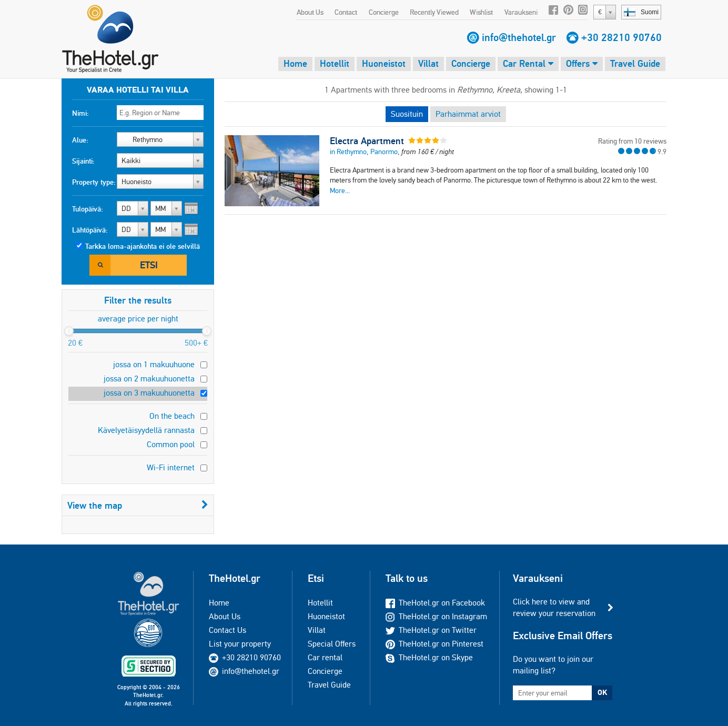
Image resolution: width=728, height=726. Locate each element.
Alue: (80, 140)
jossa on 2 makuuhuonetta (149, 379)
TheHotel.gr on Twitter (431, 630)
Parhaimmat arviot (468, 114)
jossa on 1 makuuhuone (154, 364)
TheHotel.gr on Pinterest (434, 644)
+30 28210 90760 (621, 37)
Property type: (94, 182)
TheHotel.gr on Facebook (435, 603)
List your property (240, 644)
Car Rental (528, 63)
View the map (138, 505)
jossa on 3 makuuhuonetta (149, 393)
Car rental (325, 657)
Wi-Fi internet (171, 467)
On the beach (172, 416)
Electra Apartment (367, 141)
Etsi (149, 265)
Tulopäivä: (88, 209)
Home (295, 63)
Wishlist (481, 12)
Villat (428, 63)
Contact (346, 12)
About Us (310, 12)
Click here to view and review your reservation (554, 607)
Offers (582, 63)
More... (340, 190)
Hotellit (335, 63)
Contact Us (227, 630)
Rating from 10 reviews (632, 141)
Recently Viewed (434, 12)
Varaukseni (521, 12)
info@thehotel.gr (519, 37)
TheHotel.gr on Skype (429, 657)
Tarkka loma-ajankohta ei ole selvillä (143, 246)
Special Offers (332, 644)
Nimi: (80, 113)
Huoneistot (384, 63)
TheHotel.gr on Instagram (436, 616)
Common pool (171, 444)
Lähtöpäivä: (90, 230)
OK (602, 692)
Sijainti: (83, 161)
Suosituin (407, 114)
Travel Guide (635, 63)
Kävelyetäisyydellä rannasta (146, 430)
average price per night (138, 319)
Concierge (384, 12)
